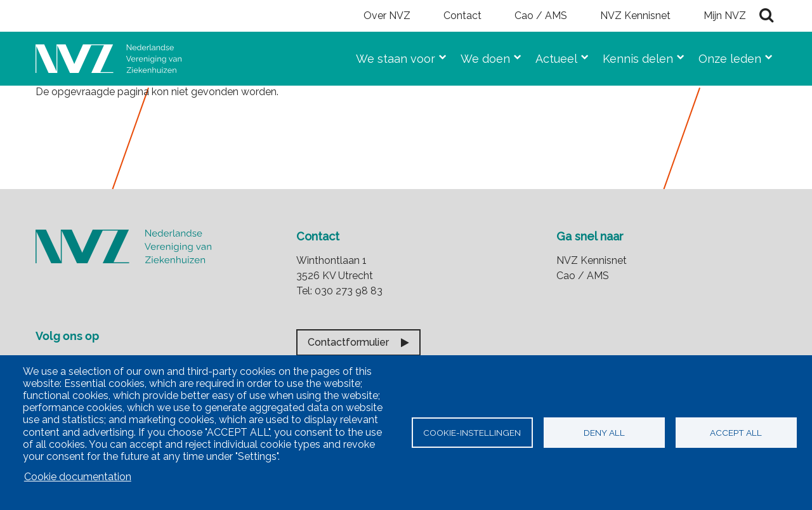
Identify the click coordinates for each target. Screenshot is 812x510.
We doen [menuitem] (480, 56)
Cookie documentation (78, 477)
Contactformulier (348, 342)
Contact (462, 16)
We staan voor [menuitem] (390, 56)
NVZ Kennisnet (635, 16)
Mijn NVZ (725, 16)
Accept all (736, 433)
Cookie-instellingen (472, 433)
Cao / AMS (541, 16)
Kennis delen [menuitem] (633, 56)
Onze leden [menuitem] (725, 56)
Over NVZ (387, 16)
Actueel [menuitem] (551, 56)
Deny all (604, 433)
